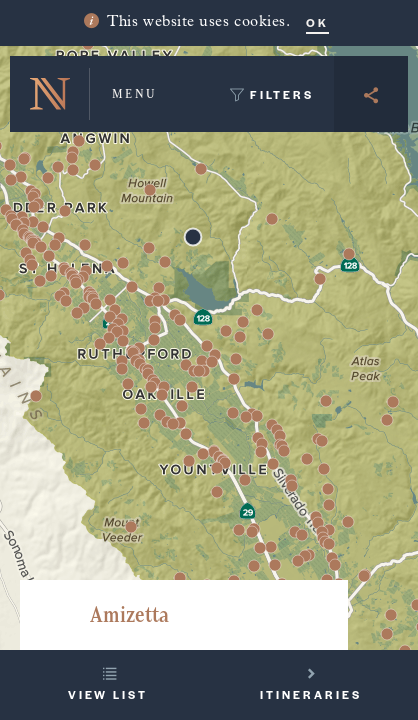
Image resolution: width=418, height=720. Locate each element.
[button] (391, 615)
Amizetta (129, 614)
